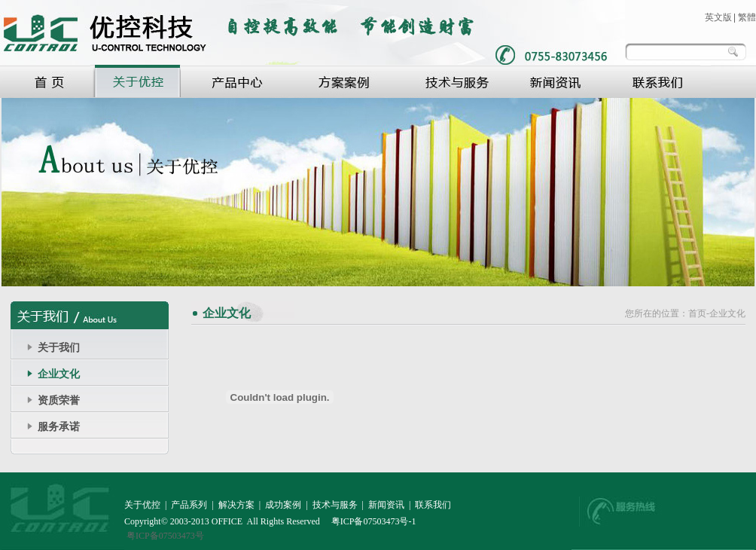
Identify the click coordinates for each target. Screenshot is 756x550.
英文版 (718, 17)
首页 (697, 313)
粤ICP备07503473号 (165, 536)
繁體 (747, 17)
